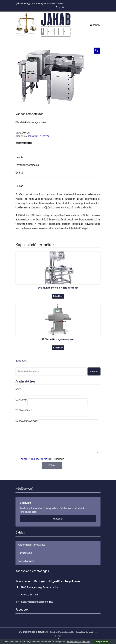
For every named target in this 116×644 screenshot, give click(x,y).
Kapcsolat (58, 519)
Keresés (94, 371)
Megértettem (102, 642)
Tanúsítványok (26, 561)
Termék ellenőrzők (39, 136)
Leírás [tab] (19, 157)
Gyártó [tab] (19, 173)
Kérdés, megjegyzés (27, 421)
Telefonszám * (24, 410)
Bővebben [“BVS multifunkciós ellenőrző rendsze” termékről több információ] (58, 296)
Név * (18, 389)
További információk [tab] (27, 165)
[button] (97, 51)
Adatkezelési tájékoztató (35, 459)
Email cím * (21, 400)
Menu (95, 25)
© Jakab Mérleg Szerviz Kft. (33, 632)
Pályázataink (25, 553)
